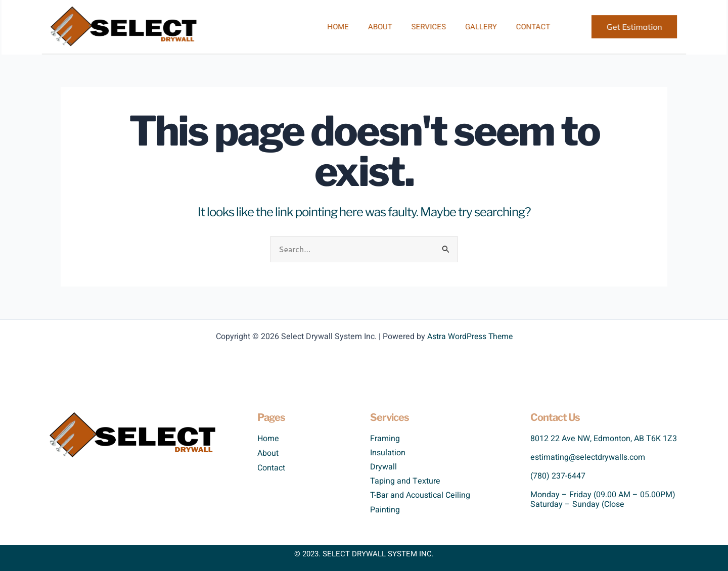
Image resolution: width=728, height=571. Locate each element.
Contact (521, 27)
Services (424, 27)
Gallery (473, 27)
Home (340, 27)
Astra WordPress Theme (470, 337)
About (379, 27)
